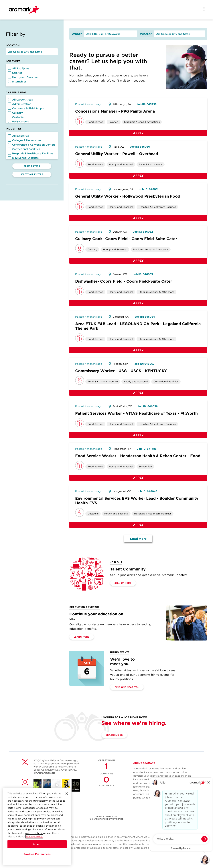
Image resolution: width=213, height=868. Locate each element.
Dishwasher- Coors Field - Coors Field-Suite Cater (124, 281)
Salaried (15, 73)
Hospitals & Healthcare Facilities (31, 153)
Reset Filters (32, 166)
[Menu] (203, 9)
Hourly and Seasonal (23, 77)
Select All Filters (32, 174)
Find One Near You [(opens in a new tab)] (127, 687)
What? (77, 34)
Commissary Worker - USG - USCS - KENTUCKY (121, 371)
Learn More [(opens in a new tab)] (82, 637)
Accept (37, 844)
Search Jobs (114, 735)
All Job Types (19, 68)
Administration (20, 104)
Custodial (16, 117)
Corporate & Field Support (27, 108)
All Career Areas (20, 100)
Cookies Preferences (37, 854)
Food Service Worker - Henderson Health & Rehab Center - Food (138, 456)
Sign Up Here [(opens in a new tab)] (123, 583)
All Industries (19, 136)
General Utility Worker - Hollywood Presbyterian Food (128, 196)
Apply (138, 133)
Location (13, 45)
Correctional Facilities (24, 149)
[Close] (67, 794)
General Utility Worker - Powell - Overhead (117, 154)
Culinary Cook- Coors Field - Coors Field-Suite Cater (126, 239)
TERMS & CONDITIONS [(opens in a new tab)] (107, 817)
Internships (17, 82)
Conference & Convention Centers (32, 145)
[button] (10, 68)
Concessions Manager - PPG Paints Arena (115, 111)
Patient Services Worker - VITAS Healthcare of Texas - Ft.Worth (136, 413)
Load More (138, 539)
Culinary (15, 113)
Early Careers (19, 121)
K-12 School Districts (23, 158)
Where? (146, 34)
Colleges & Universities (25, 140)
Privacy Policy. (34, 836)
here (184, 848)
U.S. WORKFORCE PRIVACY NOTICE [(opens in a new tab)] (106, 819)
